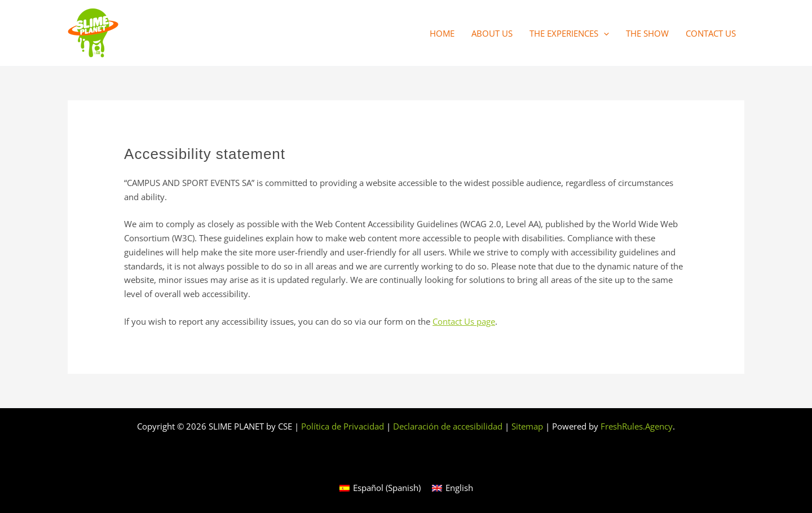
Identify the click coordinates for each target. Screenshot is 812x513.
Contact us (711, 33)
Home (442, 33)
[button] (604, 33)
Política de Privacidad (343, 426)
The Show (647, 33)
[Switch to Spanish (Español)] (380, 488)
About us (492, 33)
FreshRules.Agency (637, 426)
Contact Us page (464, 321)
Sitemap (527, 426)
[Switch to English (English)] (453, 488)
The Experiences (569, 33)
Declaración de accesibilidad (448, 426)
